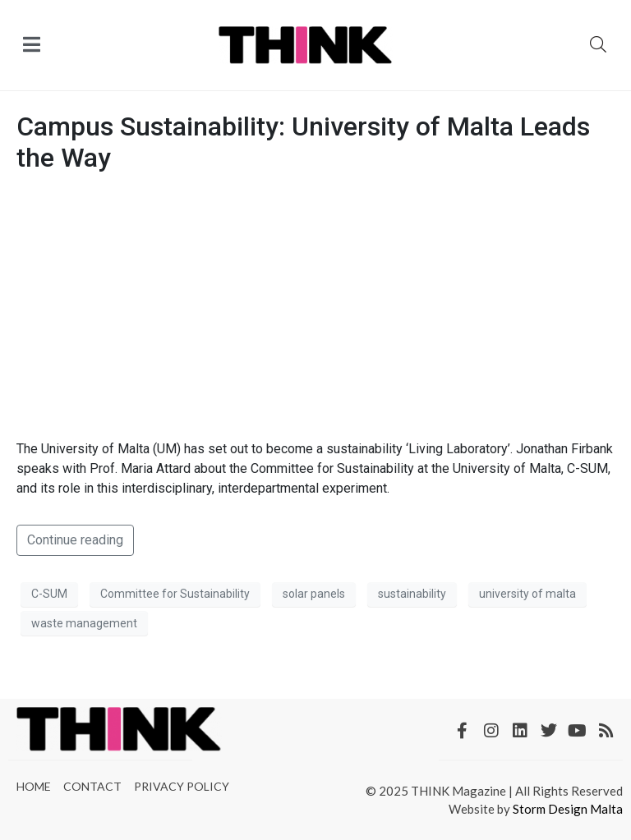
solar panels (314, 594)
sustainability (412, 594)
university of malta (527, 594)
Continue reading (75, 540)
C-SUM (49, 594)
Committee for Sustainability (175, 594)
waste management (84, 623)
